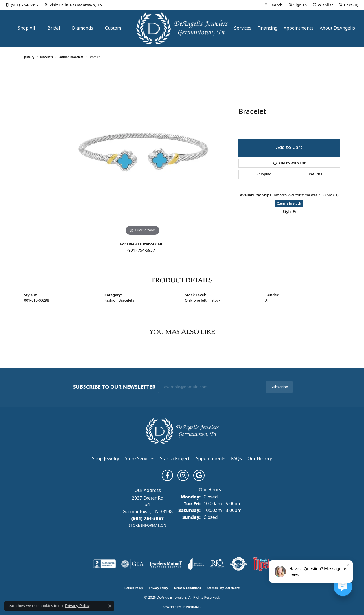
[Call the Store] (148, 518)
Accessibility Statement (223, 588)
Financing (267, 28)
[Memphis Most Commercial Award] (262, 564)
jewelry (29, 57)
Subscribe (279, 387)
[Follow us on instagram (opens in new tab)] (183, 475)
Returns (315, 174)
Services (243, 28)
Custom (113, 28)
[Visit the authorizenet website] (238, 564)
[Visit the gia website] (133, 564)
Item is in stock (289, 203)
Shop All (27, 28)
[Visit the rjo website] (217, 564)
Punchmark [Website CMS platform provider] (192, 607)
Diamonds (83, 28)
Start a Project (175, 458)
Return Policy (134, 588)
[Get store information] (147, 525)
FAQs (236, 458)
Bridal (54, 28)
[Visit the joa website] (196, 564)
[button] (273, 5)
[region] (142, 152)
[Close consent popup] (110, 606)
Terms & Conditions (187, 588)
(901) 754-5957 (141, 250)
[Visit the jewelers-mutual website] (166, 564)
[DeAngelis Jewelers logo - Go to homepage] (182, 28)
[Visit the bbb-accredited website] (104, 564)
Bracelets (47, 57)
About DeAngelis (337, 28)
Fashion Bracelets (71, 57)
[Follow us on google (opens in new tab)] (199, 475)
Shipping (264, 174)
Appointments (299, 28)
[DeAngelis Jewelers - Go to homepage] (182, 430)
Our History (260, 458)
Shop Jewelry (106, 458)
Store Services (140, 458)
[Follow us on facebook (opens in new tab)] (167, 475)
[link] (22, 5)
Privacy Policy (158, 588)
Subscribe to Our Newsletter (114, 387)
